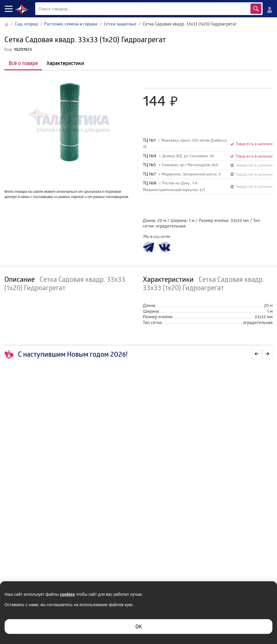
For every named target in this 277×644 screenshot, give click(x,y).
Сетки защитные (120, 24)
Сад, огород (26, 24)
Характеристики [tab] (65, 63)
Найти (256, 9)
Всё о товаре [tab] (23, 63)
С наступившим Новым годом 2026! (66, 354)
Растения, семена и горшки (71, 24)
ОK (139, 626)
